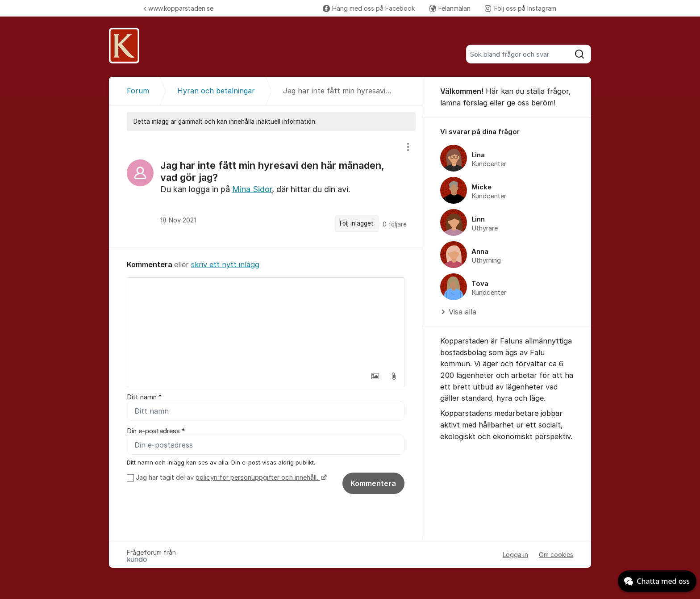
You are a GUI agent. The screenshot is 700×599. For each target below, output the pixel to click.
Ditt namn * (144, 397)
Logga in (515, 555)
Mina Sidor (252, 189)
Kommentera (373, 483)
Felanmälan (450, 8)
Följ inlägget (357, 223)
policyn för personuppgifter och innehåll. (258, 478)
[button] (375, 376)
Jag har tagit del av (230, 478)
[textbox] (266, 323)
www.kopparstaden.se (179, 8)
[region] (266, 189)
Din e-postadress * (156, 431)
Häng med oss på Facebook (369, 8)
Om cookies (556, 555)
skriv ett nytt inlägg (225, 264)
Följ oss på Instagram (521, 8)
